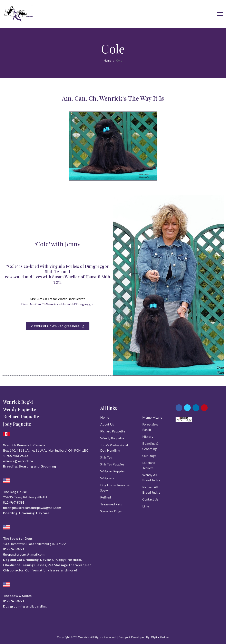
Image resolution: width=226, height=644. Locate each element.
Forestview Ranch (150, 427)
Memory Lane (152, 417)
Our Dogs (149, 456)
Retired (106, 497)
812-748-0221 (14, 549)
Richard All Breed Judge (151, 490)
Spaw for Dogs (111, 511)
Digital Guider (160, 637)
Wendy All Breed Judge (151, 477)
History (148, 436)
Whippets (107, 478)
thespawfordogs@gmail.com (24, 554)
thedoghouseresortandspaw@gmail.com (32, 508)
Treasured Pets (111, 504)
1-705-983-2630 (15, 456)
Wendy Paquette (112, 438)
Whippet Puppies (113, 471)
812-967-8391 (14, 502)
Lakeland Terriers (149, 465)
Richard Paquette (113, 431)
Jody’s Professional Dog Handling (114, 448)
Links (146, 506)
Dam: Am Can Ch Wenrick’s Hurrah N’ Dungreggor (57, 304)
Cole (119, 60)
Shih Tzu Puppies (112, 464)
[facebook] (179, 408)
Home (108, 60)
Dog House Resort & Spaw (115, 488)
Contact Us (150, 499)
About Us (107, 424)
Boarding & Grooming (150, 446)
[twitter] (187, 408)
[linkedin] (196, 408)
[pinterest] (204, 408)
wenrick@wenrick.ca (18, 461)
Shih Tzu (106, 457)
